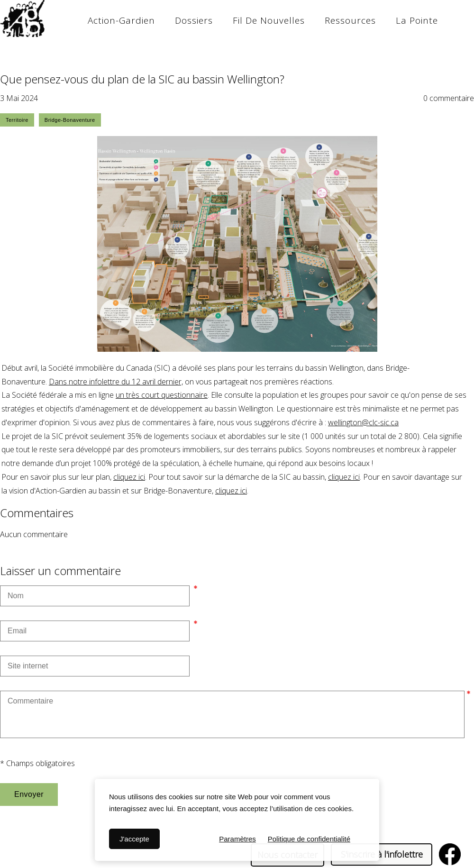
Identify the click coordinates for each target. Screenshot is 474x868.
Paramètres (237, 839)
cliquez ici (129, 477)
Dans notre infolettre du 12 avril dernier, (116, 382)
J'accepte (134, 839)
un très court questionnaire (162, 395)
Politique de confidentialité (309, 839)
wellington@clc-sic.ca (363, 422)
